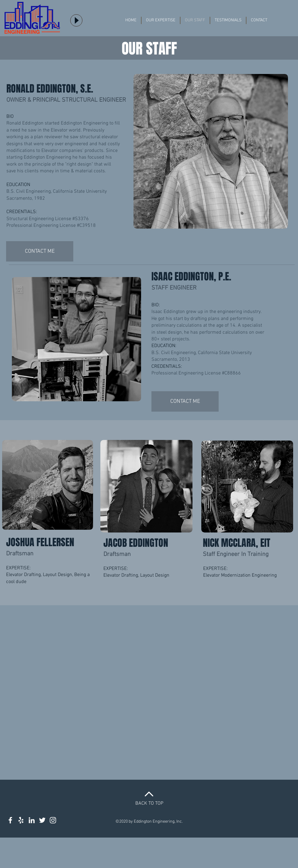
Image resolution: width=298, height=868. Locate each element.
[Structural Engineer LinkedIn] (32, 820)
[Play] (76, 20)
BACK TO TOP (149, 803)
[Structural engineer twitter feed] (42, 820)
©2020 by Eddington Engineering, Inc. (149, 822)
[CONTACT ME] (40, 251)
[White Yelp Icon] (21, 820)
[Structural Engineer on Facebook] (10, 820)
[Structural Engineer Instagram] (53, 820)
